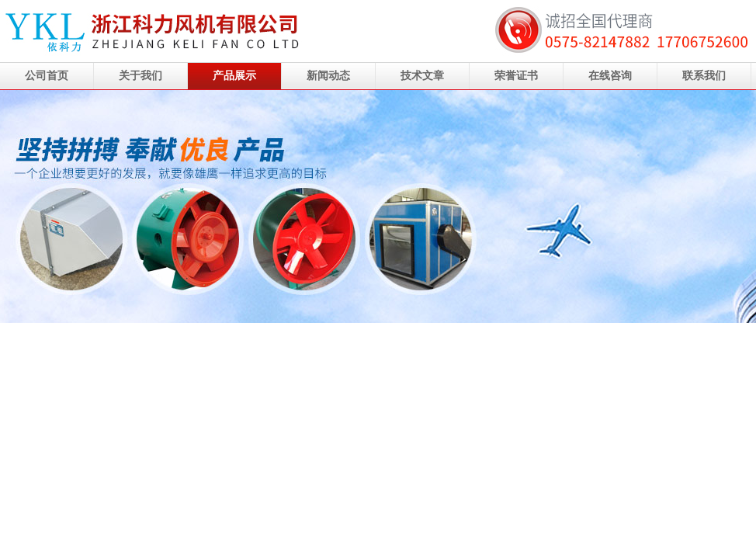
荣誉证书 (516, 76)
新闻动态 (328, 76)
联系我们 (704, 76)
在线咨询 (610, 76)
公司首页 (47, 76)
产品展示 (234, 76)
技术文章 (422, 76)
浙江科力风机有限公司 (378, 207)
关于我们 (140, 76)
